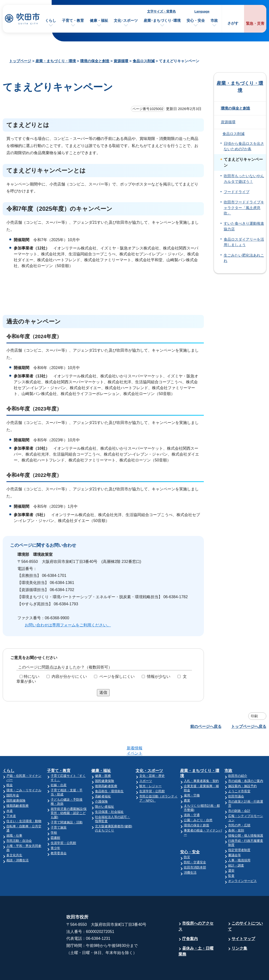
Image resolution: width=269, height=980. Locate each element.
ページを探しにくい (117, 676)
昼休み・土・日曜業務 (196, 932)
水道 (10, 792)
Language (202, 11)
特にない (32, 676)
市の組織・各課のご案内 (246, 762)
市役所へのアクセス (196, 907)
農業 (187, 781)
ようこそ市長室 (239, 772)
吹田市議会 (236, 777)
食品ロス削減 (144, 61)
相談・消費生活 (18, 841)
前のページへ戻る (206, 726)
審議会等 (234, 836)
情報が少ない (159, 676)
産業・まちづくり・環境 (56, 61)
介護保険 (101, 782)
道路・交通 (192, 796)
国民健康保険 (16, 781)
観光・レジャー (150, 767)
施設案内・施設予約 (242, 767)
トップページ (20, 61)
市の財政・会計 (239, 792)
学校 (54, 813)
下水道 (11, 797)
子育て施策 (59, 808)
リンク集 (239, 929)
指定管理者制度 (239, 831)
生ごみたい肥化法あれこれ (244, 258)
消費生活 (190, 853)
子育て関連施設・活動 (67, 803)
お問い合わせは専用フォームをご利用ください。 (68, 625)
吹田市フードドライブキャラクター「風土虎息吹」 (244, 208)
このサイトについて (245, 907)
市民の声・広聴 (239, 806)
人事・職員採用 (239, 841)
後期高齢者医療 (18, 787)
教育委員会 (59, 834)
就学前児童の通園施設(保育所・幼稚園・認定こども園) (69, 794)
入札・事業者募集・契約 (201, 762)
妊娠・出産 (59, 766)
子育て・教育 (73, 20)
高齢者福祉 (103, 777)
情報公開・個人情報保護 (246, 816)
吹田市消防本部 (195, 848)
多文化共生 (14, 836)
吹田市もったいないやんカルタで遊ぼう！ (244, 179)
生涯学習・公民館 (63, 824)
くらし (51, 20)
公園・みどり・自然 (198, 801)
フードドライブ (237, 192)
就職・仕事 (14, 816)
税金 (10, 766)
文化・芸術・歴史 (152, 757)
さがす (233, 23)
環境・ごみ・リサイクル (24, 771)
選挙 (231, 851)
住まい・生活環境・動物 (24, 802)
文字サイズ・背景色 (161, 11)
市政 (214, 20)
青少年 (55, 829)
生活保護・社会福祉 (109, 793)
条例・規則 (236, 811)
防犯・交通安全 (195, 843)
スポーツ (146, 762)
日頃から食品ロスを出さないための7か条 (244, 146)
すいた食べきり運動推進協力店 (244, 226)
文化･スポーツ (126, 20)
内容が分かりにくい (69, 676)
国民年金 (13, 776)
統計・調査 (236, 846)
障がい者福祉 (105, 788)
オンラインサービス (242, 862)
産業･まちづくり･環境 (162, 20)
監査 (231, 857)
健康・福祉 (99, 20)
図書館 (55, 819)
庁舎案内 (190, 920)
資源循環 (121, 61)
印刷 (254, 716)
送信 (103, 692)
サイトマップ (243, 920)
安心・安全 (196, 20)
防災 (187, 838)
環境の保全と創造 (95, 61)
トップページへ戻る (249, 726)
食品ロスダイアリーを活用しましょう (244, 242)
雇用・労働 (192, 776)
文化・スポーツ (149, 751)
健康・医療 (103, 757)
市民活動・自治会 (19, 822)
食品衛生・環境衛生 (109, 772)
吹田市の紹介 (238, 757)
